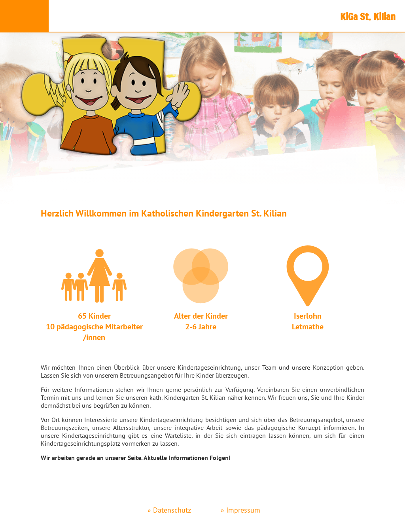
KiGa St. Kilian (368, 17)
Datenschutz (172, 510)
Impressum (243, 510)
